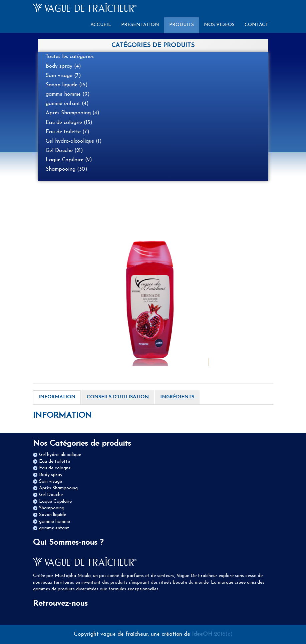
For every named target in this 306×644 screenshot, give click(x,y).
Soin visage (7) (63, 76)
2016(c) (212, 634)
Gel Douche (51, 495)
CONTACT (256, 25)
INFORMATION (57, 397)
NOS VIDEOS (219, 25)
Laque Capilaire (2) (69, 160)
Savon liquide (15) (67, 85)
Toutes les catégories (70, 57)
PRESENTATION (140, 25)
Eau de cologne (55, 468)
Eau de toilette (55, 461)
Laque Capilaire (55, 501)
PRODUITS (182, 25)
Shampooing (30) (67, 169)
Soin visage (51, 481)
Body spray (51, 475)
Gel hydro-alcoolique (60, 455)
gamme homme (55, 521)
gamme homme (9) (68, 94)
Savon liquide (53, 515)
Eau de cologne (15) (69, 123)
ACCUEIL (103, 24)
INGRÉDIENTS (177, 397)
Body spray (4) (63, 66)
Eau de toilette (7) (68, 132)
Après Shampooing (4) (73, 113)
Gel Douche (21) (64, 151)
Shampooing (52, 508)
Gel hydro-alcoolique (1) (74, 141)
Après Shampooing (58, 488)
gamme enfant (54, 528)
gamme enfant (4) (67, 104)
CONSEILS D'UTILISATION (118, 397)
